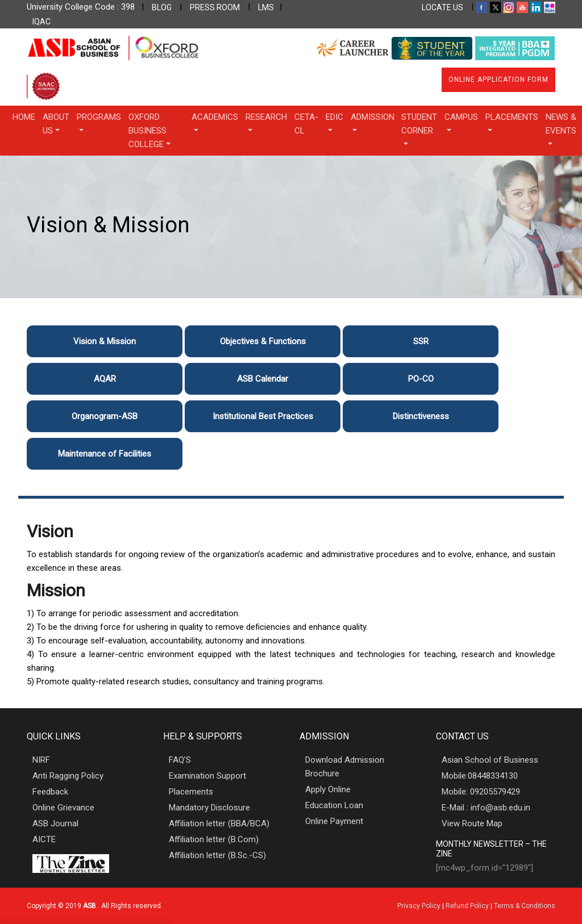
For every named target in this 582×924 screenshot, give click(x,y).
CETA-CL (306, 124)
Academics (215, 117)
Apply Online (328, 789)
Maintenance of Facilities (105, 454)
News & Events (561, 124)
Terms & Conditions (525, 906)
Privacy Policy (419, 906)
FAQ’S (180, 760)
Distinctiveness (421, 416)
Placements (512, 117)
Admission (373, 117)
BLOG (162, 7)
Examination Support (207, 776)
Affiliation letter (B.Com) (214, 839)
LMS (266, 7)
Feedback (50, 792)
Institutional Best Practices (263, 416)
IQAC (41, 22)
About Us (56, 124)
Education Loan (334, 805)
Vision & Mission (105, 341)
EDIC (334, 117)
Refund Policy (467, 906)
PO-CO (421, 379)
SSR (421, 341)
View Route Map (472, 823)
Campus (461, 117)
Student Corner (419, 124)
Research (266, 117)
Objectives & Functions (263, 341)
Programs (99, 117)
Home (24, 117)
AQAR (105, 379)
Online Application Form (498, 80)
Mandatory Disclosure (209, 808)
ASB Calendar (263, 379)
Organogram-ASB (105, 416)
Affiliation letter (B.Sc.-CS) (217, 855)
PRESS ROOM (215, 7)
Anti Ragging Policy (68, 776)
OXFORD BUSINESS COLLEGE (147, 131)
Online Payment (334, 821)
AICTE (44, 839)
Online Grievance (63, 808)
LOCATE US (442, 7)
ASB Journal (55, 823)
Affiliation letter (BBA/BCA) (219, 823)
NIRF (41, 760)
